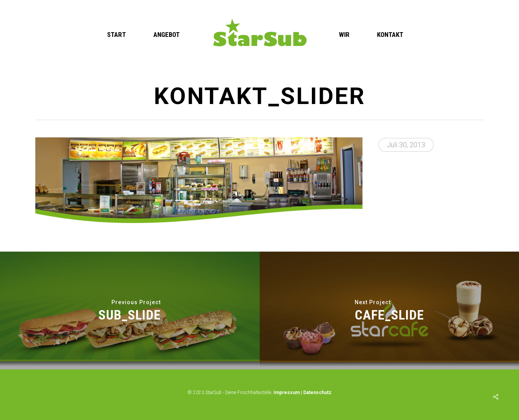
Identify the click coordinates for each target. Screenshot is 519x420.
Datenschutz (317, 393)
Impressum (287, 393)
